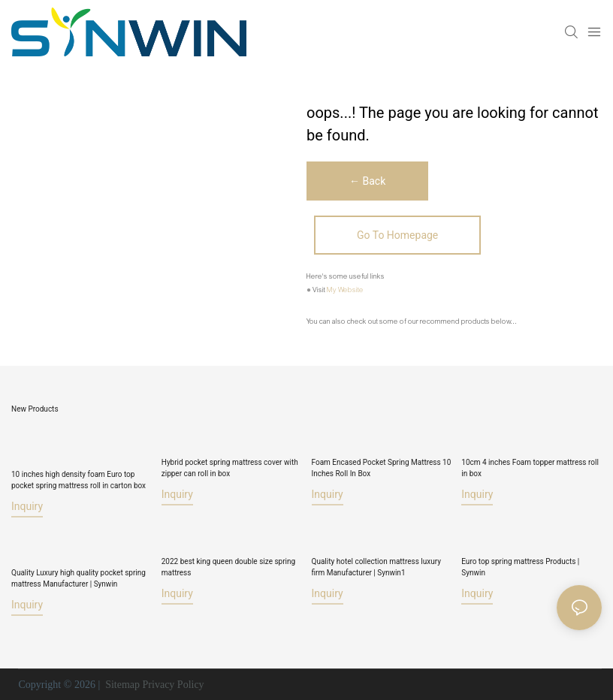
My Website (345, 290)
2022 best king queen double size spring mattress (228, 567)
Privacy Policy (174, 685)
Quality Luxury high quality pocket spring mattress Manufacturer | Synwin (79, 578)
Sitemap (121, 685)
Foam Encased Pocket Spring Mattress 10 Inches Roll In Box (382, 468)
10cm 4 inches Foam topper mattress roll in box (530, 468)
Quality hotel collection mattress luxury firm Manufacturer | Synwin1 (376, 567)
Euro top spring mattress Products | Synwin (520, 567)
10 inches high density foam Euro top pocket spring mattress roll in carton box (79, 479)
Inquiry (27, 505)
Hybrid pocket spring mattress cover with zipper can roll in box (230, 468)
